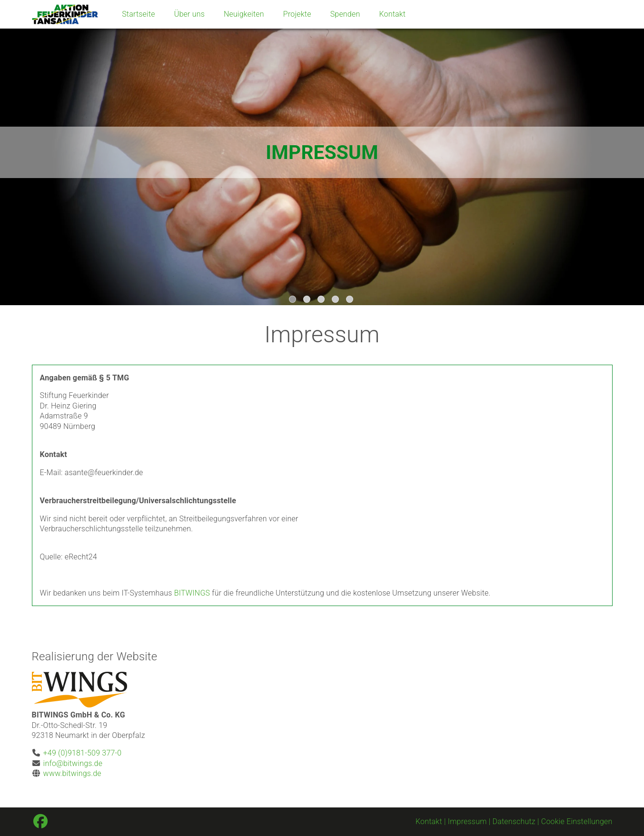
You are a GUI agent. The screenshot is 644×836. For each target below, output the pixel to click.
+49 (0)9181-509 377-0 (83, 753)
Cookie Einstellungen (577, 821)
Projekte (297, 14)
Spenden (345, 14)
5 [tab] (351, 300)
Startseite (139, 14)
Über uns (189, 14)
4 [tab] (337, 300)
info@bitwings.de (73, 763)
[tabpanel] (322, 153)
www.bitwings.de (72, 773)
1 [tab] (294, 300)
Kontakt (392, 14)
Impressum (467, 821)
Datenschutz (514, 821)
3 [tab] (322, 300)
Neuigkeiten (244, 14)
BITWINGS (192, 593)
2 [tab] (308, 300)
